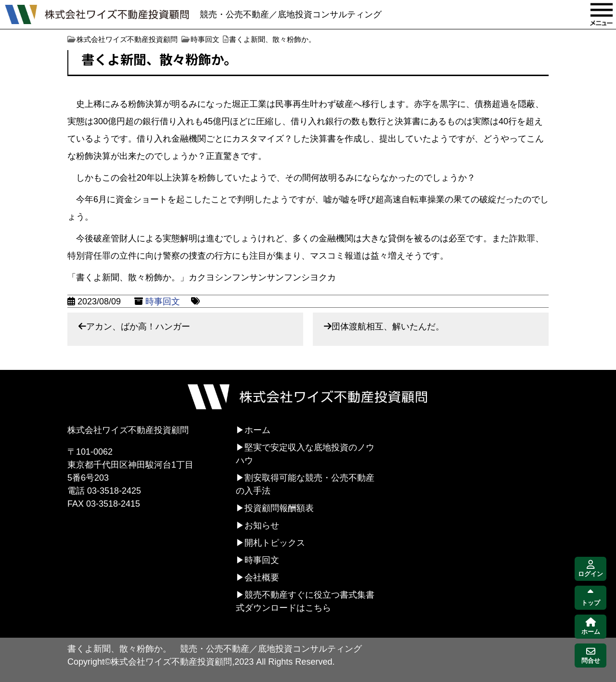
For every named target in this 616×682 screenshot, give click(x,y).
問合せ (591, 656)
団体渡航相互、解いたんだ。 (388, 327)
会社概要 (262, 577)
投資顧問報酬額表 (279, 508)
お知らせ (262, 525)
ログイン (590, 569)
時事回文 (163, 302)
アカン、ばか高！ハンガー (138, 327)
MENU (602, 14)
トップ (591, 598)
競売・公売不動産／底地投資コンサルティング (291, 14)
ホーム (257, 430)
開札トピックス (275, 543)
